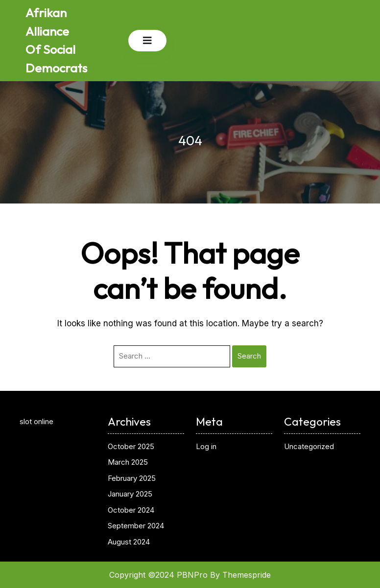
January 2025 (130, 494)
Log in (206, 446)
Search (249, 356)
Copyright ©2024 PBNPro (158, 575)
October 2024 (131, 510)
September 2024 (136, 526)
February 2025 (132, 478)
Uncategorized (309, 446)
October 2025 (131, 446)
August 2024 (129, 542)
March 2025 (128, 462)
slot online (36, 421)
